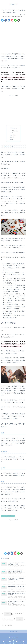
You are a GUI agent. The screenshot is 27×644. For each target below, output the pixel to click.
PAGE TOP (14, 631)
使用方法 (13, 135)
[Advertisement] (13, 37)
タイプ (13, 137)
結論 (12, 139)
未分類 (3, 516)
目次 (12, 128)
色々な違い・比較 (11, 516)
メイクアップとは (14, 131)
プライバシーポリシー (14, 639)
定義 (12, 133)
